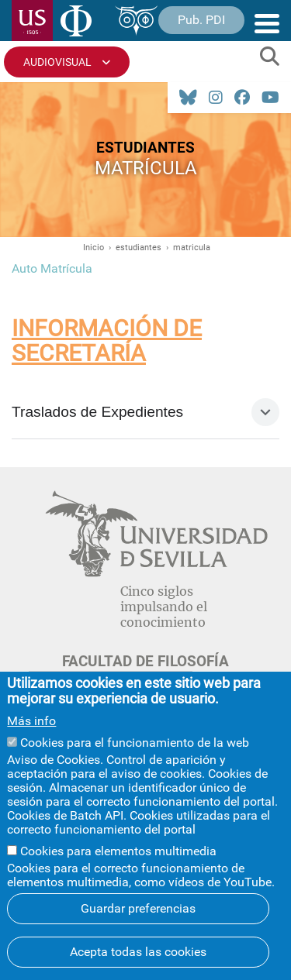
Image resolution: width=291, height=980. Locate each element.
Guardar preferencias (138, 908)
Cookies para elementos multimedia (118, 851)
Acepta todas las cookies (138, 952)
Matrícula (66, 268)
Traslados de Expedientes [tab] (97, 412)
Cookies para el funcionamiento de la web (135, 743)
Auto (26, 268)
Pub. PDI (201, 20)
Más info (31, 721)
